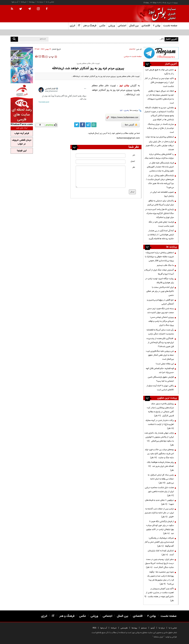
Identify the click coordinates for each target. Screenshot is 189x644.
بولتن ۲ (157, 26)
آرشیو (153, 628)
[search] (14, 39)
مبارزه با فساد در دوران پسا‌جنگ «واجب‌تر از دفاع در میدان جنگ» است (160, 128)
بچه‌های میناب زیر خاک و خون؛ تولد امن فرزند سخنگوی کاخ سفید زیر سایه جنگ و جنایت (159, 454)
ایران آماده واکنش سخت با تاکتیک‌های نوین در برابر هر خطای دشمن (160, 291)
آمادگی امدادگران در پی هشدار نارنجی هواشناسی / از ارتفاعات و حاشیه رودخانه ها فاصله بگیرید (161, 235)
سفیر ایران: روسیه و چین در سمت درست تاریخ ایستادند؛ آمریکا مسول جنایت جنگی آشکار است (159, 563)
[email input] (101, 162)
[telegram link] (88, 125)
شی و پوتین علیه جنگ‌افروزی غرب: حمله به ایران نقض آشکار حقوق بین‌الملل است (160, 355)
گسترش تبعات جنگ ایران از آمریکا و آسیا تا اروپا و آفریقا (159, 272)
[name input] (101, 156)
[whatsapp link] (94, 125)
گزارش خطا (131, 125)
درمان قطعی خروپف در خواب (22, 142)
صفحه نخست (170, 26)
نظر (134, 167)
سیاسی (127, 57)
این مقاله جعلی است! (165, 364)
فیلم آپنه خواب (22, 133)
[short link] (125, 118)
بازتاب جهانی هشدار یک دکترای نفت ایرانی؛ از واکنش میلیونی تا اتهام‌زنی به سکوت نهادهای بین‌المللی (159, 439)
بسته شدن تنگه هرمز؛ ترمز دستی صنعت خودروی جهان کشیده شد (160, 311)
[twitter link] (77, 125)
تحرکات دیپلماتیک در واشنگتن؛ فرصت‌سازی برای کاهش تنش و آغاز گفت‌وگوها (159, 542)
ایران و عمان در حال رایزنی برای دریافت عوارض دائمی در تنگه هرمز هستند (160, 146)
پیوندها (32, 2)
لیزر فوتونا (22, 151)
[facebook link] (82, 125)
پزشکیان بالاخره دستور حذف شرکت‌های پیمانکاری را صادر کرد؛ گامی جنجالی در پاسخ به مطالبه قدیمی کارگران (160, 410)
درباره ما (40, 2)
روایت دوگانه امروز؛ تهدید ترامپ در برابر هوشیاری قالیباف (159, 281)
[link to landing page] (161, 14)
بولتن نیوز (124, 86)
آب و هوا (15, 2)
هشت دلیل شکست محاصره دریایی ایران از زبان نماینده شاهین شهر (159, 492)
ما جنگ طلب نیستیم (165, 265)
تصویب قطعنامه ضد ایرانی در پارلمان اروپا (162, 194)
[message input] (101, 177)
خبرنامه (24, 2)
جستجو (144, 628)
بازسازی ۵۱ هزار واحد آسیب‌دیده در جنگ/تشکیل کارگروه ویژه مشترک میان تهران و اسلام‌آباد (159, 213)
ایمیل (133, 161)
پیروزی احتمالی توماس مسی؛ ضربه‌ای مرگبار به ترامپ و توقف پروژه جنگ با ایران (161, 321)
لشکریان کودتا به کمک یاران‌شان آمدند (161, 553)
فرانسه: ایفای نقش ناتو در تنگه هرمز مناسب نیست (161, 224)
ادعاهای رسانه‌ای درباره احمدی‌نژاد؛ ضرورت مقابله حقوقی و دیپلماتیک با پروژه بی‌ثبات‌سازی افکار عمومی (159, 257)
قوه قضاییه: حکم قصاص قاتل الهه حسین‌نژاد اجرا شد (160, 370)
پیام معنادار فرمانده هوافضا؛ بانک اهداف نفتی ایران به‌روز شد (160, 466)
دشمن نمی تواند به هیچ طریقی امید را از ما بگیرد (159, 72)
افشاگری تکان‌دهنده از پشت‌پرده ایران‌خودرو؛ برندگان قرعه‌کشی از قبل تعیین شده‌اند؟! (160, 343)
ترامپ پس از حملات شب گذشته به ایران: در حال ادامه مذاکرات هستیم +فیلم (159, 513)
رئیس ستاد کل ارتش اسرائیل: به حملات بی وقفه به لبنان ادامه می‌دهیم (161, 479)
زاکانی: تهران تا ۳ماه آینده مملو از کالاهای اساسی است (160, 388)
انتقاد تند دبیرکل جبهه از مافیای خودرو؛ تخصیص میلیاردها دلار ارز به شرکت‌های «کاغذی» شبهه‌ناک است (160, 97)
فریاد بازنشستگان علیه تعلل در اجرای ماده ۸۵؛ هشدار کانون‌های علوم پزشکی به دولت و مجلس (160, 167)
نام (134, 155)
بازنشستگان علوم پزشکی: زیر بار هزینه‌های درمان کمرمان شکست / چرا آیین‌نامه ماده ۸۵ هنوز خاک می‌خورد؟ (160, 181)
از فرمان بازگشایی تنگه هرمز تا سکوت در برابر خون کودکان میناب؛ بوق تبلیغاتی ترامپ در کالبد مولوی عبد (160, 527)
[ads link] (161, 53)
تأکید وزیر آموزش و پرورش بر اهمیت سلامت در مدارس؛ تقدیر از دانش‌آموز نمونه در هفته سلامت (159, 595)
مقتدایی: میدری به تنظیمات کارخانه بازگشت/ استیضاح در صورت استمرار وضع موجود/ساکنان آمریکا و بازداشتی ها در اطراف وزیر (159, 114)
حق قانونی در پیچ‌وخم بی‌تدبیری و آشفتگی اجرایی (160, 302)
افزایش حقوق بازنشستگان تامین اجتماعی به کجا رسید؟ (161, 379)
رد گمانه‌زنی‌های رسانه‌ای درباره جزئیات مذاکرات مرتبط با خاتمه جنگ (159, 156)
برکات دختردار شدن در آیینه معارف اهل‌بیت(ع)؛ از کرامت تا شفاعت (160, 424)
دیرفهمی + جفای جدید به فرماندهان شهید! (159, 502)
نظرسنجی (124, 628)
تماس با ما (50, 2)
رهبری (127, 110)
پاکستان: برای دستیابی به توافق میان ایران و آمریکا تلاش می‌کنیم (161, 203)
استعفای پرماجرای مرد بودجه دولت (160, 137)
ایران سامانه (158, 637)
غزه (121, 110)
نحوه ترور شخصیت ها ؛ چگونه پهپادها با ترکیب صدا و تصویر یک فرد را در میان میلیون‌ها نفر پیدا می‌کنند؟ (160, 578)
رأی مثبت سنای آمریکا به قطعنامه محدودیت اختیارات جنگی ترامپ (160, 332)
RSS (94, 628)
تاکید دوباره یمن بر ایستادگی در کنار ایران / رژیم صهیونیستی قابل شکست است (159, 82)
